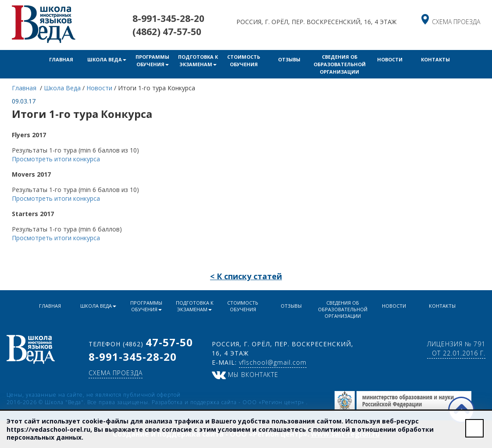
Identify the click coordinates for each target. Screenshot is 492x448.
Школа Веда (107, 59)
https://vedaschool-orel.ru (48, 429)
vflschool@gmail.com (273, 362)
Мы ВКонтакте (245, 375)
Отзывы (289, 59)
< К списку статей (246, 276)
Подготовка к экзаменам (198, 60)
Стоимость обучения (244, 60)
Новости (390, 59)
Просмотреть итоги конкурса (56, 159)
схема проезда (456, 22)
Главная (61, 59)
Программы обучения (152, 60)
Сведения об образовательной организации (340, 64)
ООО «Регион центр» (274, 402)
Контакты (435, 59)
